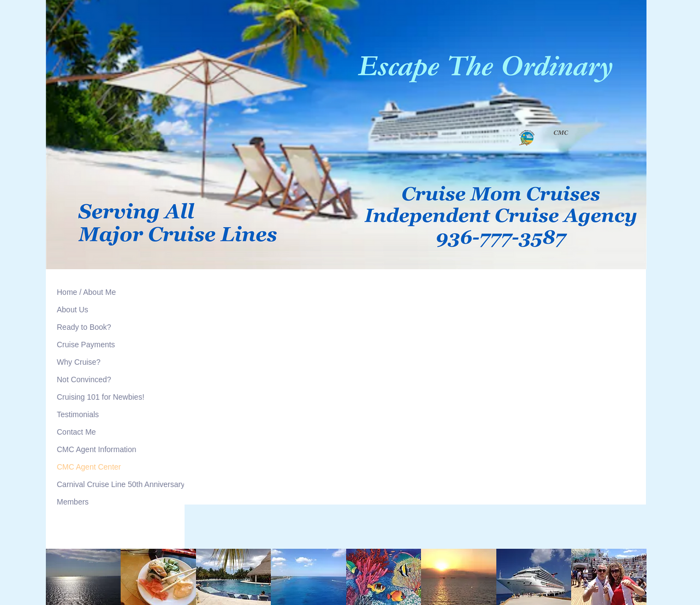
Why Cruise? (79, 362)
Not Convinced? (84, 379)
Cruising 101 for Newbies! (100, 397)
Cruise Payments (86, 345)
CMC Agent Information (97, 449)
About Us (73, 310)
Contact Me (76, 432)
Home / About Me (86, 292)
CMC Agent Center (89, 467)
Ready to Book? (84, 327)
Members (73, 502)
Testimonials (78, 414)
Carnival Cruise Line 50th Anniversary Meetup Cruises (149, 484)
